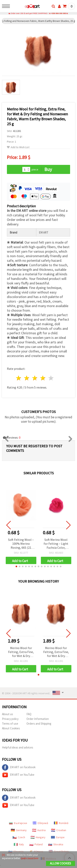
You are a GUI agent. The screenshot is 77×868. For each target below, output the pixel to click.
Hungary (38, 837)
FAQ (29, 714)
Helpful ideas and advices (18, 747)
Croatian (59, 830)
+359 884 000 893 (58, 13)
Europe (58, 837)
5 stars (51, 378)
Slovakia (56, 844)
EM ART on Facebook (19, 767)
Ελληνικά (40, 823)
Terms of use (10, 724)
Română (61, 823)
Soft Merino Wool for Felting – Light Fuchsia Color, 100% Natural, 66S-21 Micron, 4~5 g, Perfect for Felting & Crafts (56, 544)
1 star (19, 378)
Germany (19, 830)
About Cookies (11, 728)
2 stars (27, 378)
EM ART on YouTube (18, 775)
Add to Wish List (18, 147)
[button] (16, 566)
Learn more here (30, 858)
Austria (39, 830)
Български (18, 823)
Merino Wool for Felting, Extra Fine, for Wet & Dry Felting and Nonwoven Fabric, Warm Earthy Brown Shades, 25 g (21, 652)
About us (8, 714)
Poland (36, 844)
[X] (3, 855)
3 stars (35, 378)
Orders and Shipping (39, 724)
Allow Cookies (61, 863)
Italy (19, 844)
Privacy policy (10, 719)
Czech (19, 837)
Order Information (38, 719)
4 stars (43, 378)
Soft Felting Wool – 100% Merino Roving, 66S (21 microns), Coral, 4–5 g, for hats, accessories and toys (21, 544)
